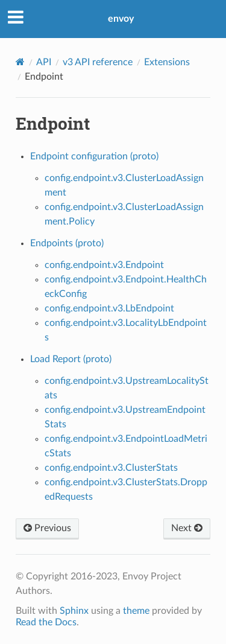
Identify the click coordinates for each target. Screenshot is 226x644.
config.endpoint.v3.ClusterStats (111, 468)
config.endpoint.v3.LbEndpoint (109, 308)
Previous (47, 528)
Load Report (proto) (71, 359)
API (44, 62)
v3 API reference (98, 62)
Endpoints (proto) (67, 243)
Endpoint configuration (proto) (94, 156)
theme (136, 611)
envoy (121, 19)
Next (187, 528)
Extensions (167, 62)
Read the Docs (46, 622)
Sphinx (74, 611)
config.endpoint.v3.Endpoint (104, 265)
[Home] (20, 62)
